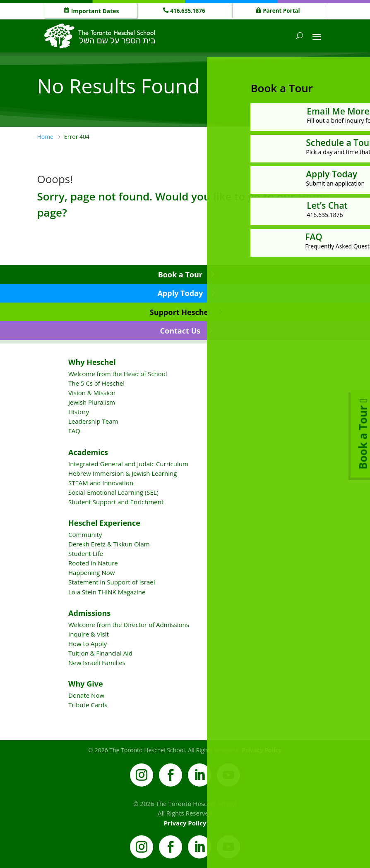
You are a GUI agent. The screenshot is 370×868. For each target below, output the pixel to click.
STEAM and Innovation (101, 483)
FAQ (74, 431)
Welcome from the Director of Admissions (129, 625)
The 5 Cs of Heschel (96, 383)
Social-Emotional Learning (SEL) (113, 492)
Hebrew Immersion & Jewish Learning (123, 473)
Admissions (89, 613)
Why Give (86, 684)
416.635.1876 (189, 11)
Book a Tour (180, 274)
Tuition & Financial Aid (100, 653)
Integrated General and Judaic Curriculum (128, 464)
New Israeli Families (97, 663)
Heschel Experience (104, 523)
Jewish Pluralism (92, 402)
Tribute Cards (88, 705)
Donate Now (86, 695)
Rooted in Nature (93, 563)
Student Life (86, 553)
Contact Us (180, 331)
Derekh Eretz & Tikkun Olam (109, 544)
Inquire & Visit (89, 634)
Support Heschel (180, 312)
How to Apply (88, 644)
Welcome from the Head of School (118, 374)
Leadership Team (93, 421)
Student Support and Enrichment (116, 502)
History (79, 412)
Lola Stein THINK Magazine (107, 592)
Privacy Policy (185, 823)
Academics (88, 452)
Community (85, 534)
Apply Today (180, 293)
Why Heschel (92, 362)
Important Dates (95, 11)
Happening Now (91, 572)
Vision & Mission (92, 393)
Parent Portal (282, 11)
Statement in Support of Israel (112, 582)
